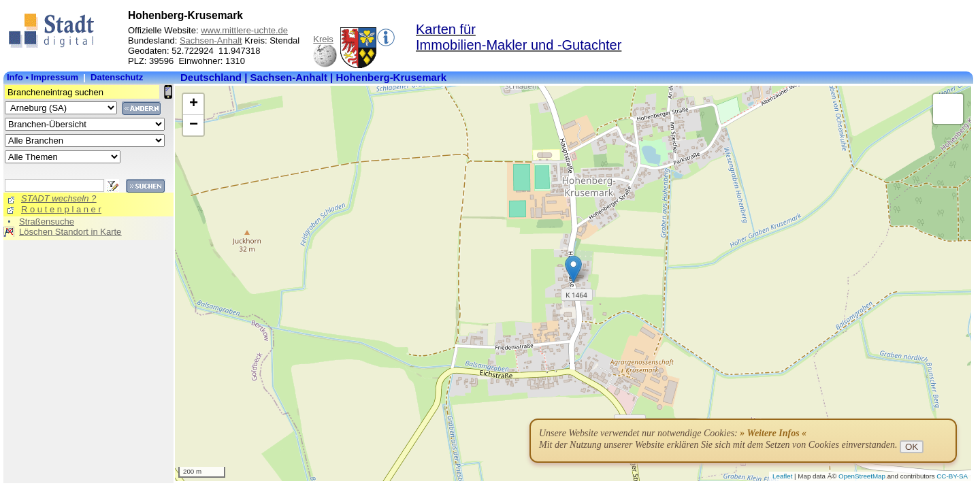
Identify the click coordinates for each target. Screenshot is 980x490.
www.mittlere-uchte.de (244, 30)
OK (912, 447)
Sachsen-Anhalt (211, 40)
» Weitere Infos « (773, 433)
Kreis (323, 39)
